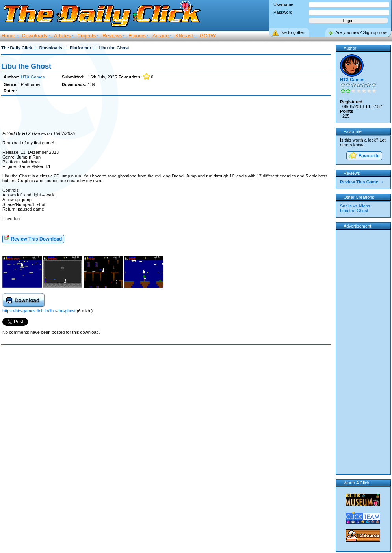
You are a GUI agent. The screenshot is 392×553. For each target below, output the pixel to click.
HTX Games (33, 77)
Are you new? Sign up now (361, 32)
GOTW (208, 36)
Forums (137, 36)
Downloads (35, 36)
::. (35, 48)
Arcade (161, 36)
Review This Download (33, 238)
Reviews (112, 36)
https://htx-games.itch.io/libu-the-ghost (40, 311)
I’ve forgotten (293, 32)
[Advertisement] (166, 114)
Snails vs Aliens (355, 206)
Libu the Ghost (26, 66)
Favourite (364, 156)
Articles (62, 36)
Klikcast (184, 36)
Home (8, 36)
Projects (86, 36)
